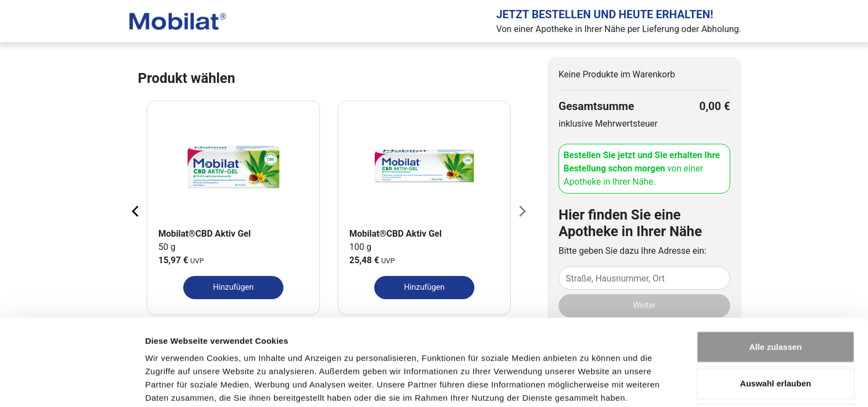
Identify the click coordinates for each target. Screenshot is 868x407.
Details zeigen (589, 385)
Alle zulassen (775, 298)
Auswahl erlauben (776, 335)
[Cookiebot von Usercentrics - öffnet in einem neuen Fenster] (72, 385)
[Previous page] (136, 211)
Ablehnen (776, 371)
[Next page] (521, 211)
